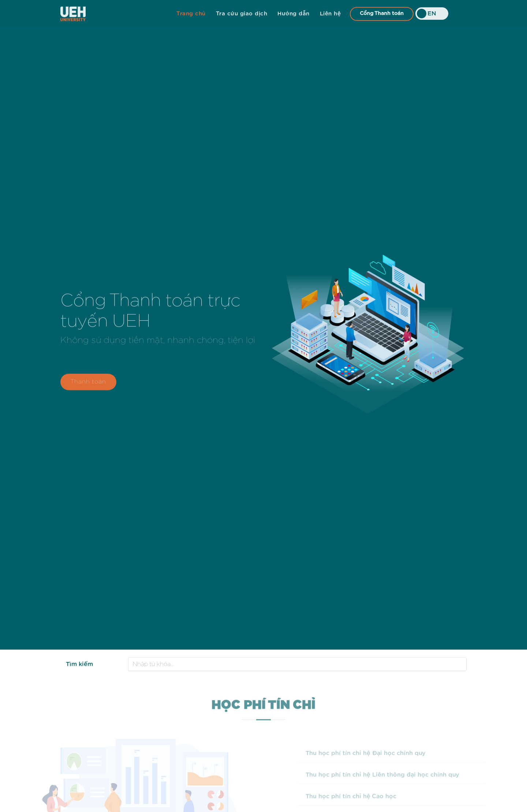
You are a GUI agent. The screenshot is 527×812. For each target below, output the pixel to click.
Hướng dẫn (294, 14)
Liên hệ (330, 14)
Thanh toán (88, 384)
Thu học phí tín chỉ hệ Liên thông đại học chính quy (392, 782)
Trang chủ (191, 14)
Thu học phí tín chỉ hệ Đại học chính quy (375, 761)
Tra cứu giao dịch (242, 14)
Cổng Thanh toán (382, 14)
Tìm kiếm (79, 665)
